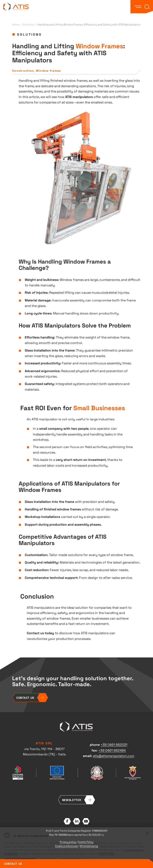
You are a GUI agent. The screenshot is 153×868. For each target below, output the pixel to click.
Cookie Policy (86, 842)
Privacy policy (68, 842)
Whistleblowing (89, 846)
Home (16, 24)
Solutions (29, 24)
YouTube (86, 821)
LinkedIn (77, 821)
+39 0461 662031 (114, 744)
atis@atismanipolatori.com (114, 756)
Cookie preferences (66, 846)
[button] (138, 7)
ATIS (16, 7)
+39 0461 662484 (112, 750)
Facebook (67, 821)
